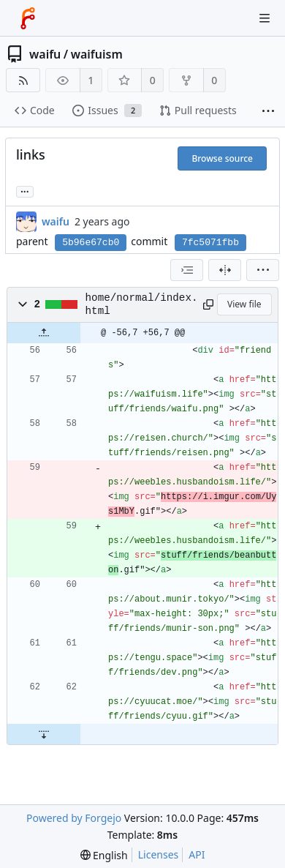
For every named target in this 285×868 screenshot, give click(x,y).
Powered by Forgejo (74, 818)
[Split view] (225, 270)
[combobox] (187, 270)
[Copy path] (208, 304)
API (197, 854)
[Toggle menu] (265, 18)
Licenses (159, 854)
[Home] (28, 18)
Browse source (222, 158)
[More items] (268, 111)
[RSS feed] (23, 80)
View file (244, 304)
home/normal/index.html (142, 304)
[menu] (263, 270)
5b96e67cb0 (91, 243)
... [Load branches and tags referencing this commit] (25, 191)
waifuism (97, 54)
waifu (45, 54)
